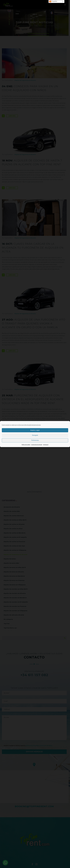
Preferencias (35, 440)
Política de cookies (26, 445)
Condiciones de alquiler (37, 445)
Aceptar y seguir (35, 430)
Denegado (35, 435)
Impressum (46, 445)
